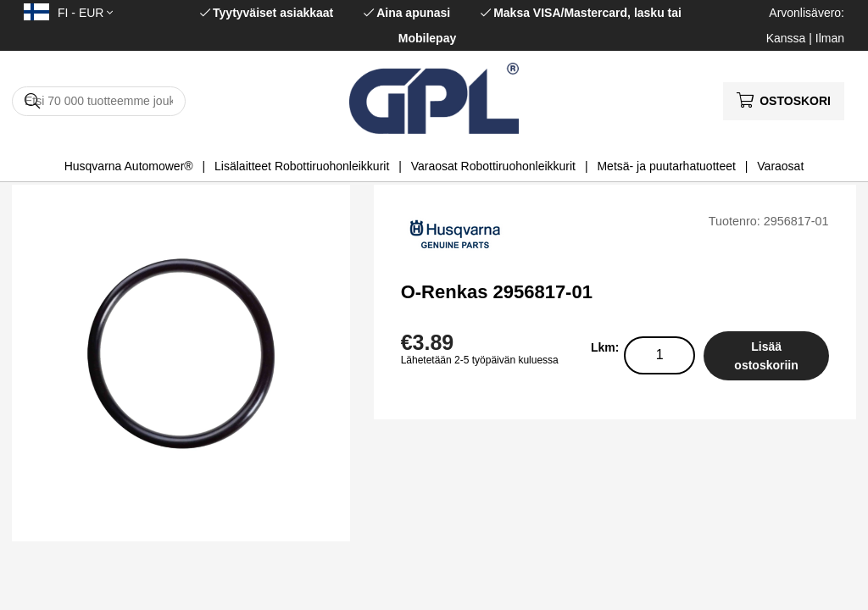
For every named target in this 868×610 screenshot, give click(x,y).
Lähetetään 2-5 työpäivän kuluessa (480, 360)
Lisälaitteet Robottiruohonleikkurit (302, 166)
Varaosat (780, 166)
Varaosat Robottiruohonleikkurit (493, 166)
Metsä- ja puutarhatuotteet (666, 166)
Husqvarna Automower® (129, 166)
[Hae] (99, 101)
